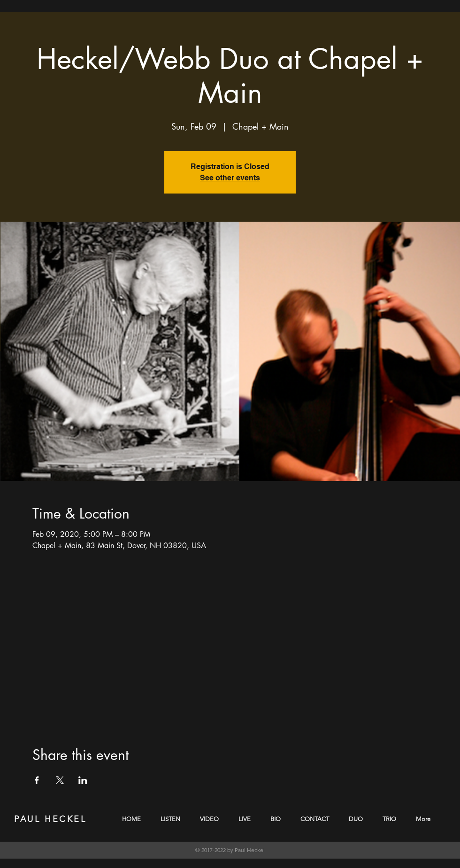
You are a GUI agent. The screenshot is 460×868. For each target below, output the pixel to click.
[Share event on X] (60, 780)
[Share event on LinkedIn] (83, 780)
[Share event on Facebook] (37, 780)
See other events (230, 178)
